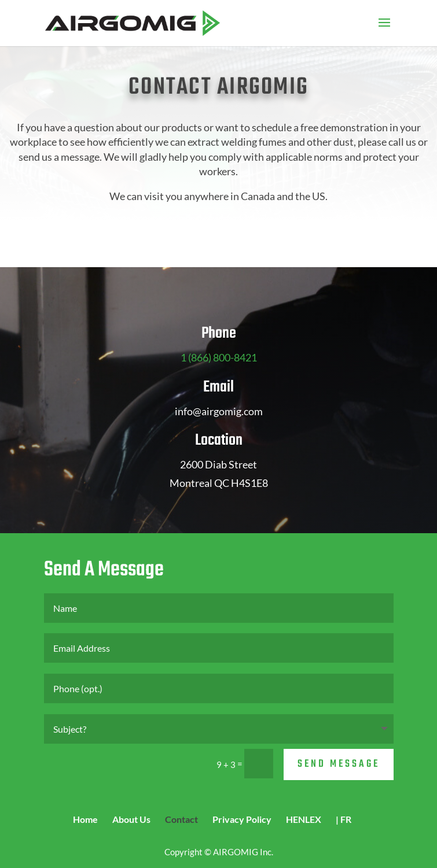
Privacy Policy (242, 819)
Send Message (339, 764)
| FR (344, 819)
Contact (181, 819)
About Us (131, 819)
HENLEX (304, 819)
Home (85, 819)
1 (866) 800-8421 (219, 357)
